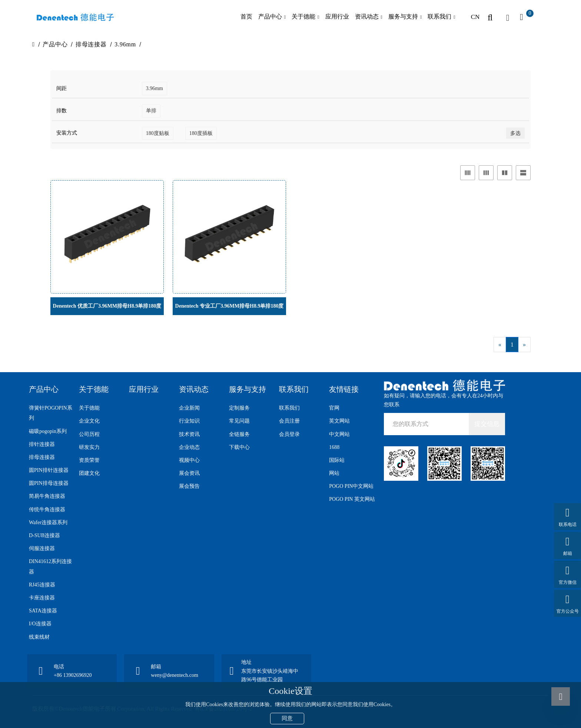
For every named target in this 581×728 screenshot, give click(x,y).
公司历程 (89, 434)
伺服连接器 (42, 548)
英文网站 (339, 421)
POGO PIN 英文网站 (352, 499)
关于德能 (303, 16)
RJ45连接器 (42, 585)
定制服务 (239, 408)
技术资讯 (189, 434)
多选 (515, 133)
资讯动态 (367, 16)
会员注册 (289, 421)
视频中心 (189, 460)
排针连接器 (42, 444)
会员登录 (289, 434)
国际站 (337, 460)
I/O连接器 (40, 624)
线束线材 (39, 637)
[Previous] (500, 345)
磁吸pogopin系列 (48, 431)
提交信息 (487, 424)
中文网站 (339, 434)
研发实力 (89, 447)
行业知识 (189, 421)
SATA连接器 (43, 611)
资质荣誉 (89, 460)
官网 (334, 408)
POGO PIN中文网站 (351, 486)
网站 (334, 473)
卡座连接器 (42, 598)
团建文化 (89, 473)
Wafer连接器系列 (48, 522)
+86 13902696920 (73, 675)
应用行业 (337, 16)
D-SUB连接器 (44, 535)
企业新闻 (189, 408)
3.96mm (125, 44)
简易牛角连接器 (47, 496)
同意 (287, 718)
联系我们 (439, 16)
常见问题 (239, 421)
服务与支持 (403, 16)
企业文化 (89, 421)
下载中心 (239, 447)
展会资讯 (189, 473)
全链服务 (239, 434)
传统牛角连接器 (47, 509)
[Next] (524, 345)
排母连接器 (91, 44)
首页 (246, 16)
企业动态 (189, 447)
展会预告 (189, 486)
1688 (334, 447)
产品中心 (270, 16)
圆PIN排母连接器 (49, 483)
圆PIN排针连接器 (49, 470)
